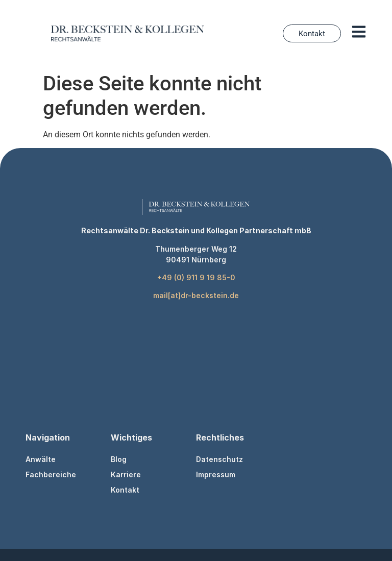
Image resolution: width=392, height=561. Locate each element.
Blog (119, 459)
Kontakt (125, 490)
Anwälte (41, 459)
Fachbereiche (51, 474)
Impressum (216, 474)
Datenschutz (219, 459)
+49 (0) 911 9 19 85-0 (196, 277)
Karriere (126, 474)
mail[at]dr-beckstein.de (196, 295)
